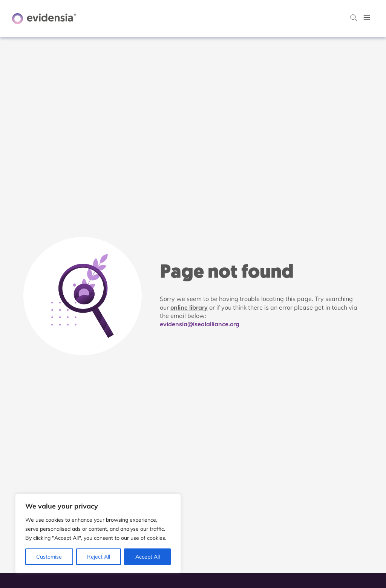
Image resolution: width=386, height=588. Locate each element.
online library (189, 307)
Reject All (99, 557)
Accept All (148, 557)
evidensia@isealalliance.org (200, 324)
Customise (49, 557)
